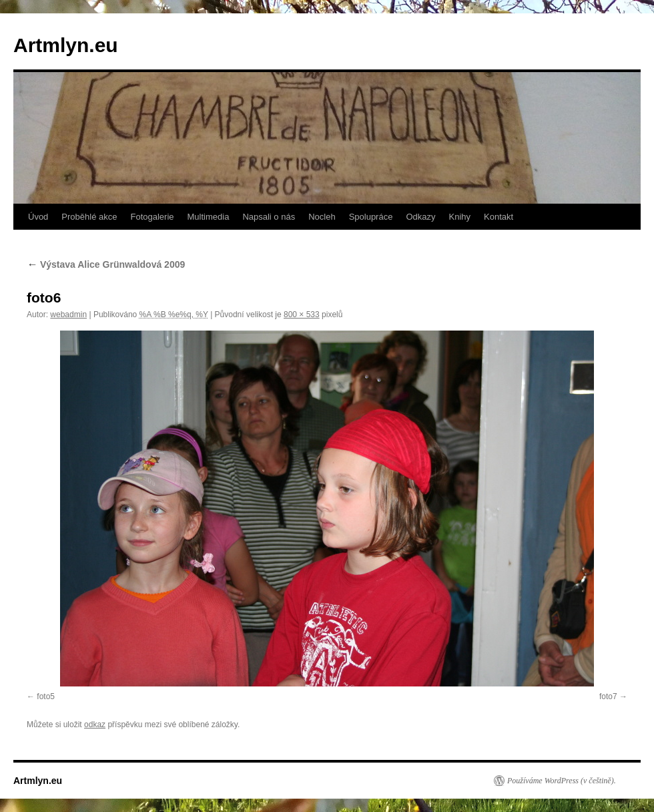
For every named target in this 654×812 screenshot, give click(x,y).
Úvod (38, 217)
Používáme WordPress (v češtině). (562, 781)
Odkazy (420, 217)
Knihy (460, 217)
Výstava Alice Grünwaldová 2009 (106, 264)
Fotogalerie (152, 217)
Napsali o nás (269, 217)
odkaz (95, 725)
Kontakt (499, 217)
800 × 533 (302, 315)
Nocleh (322, 217)
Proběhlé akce (89, 217)
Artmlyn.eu (66, 45)
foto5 (46, 696)
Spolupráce (371, 217)
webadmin (68, 315)
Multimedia (209, 217)
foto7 (608, 696)
